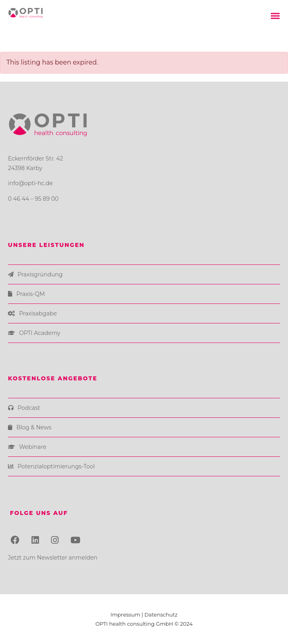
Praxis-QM (31, 294)
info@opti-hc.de (30, 183)
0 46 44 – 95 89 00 (33, 199)
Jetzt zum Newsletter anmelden (53, 558)
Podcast (29, 408)
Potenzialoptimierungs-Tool (56, 466)
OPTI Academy (40, 333)
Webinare (33, 447)
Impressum (126, 615)
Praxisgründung (40, 274)
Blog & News (34, 427)
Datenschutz (161, 615)
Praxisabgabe (38, 313)
